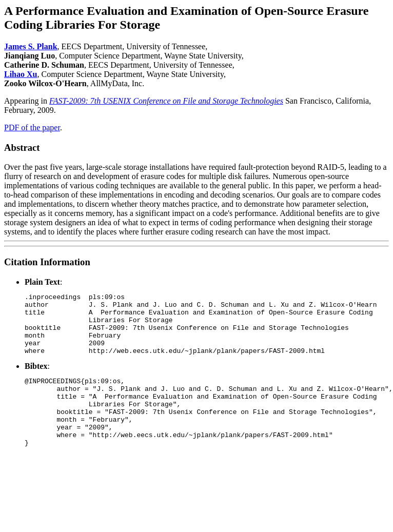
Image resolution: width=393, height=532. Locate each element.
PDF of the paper (32, 127)
